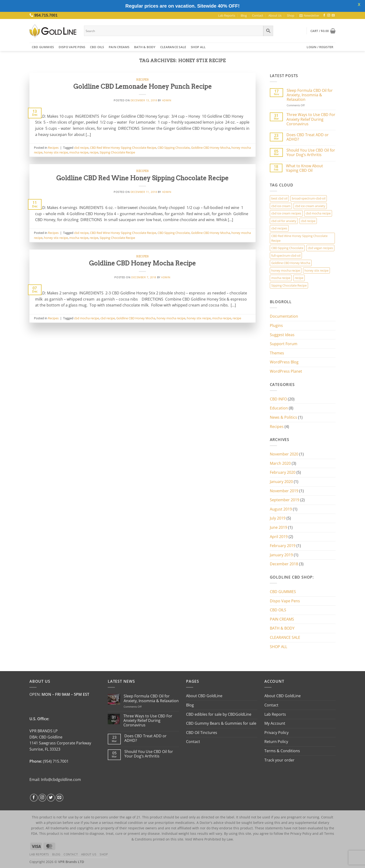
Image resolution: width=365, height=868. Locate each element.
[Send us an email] (333, 15)
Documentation (284, 316)
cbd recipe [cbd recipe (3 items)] (308, 221)
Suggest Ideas (282, 335)
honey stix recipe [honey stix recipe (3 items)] (316, 270)
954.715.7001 (46, 15)
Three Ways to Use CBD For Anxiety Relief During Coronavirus (311, 119)
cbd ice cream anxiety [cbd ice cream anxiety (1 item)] (310, 206)
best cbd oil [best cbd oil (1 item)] (279, 198)
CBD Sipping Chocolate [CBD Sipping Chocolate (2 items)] (287, 248)
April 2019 (279, 537)
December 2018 (284, 564)
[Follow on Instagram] (329, 15)
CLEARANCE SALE (173, 47)
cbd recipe (81, 148)
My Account (275, 723)
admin (167, 100)
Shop (291, 15)
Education (279, 408)
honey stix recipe (56, 152)
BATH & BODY (145, 47)
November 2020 (284, 454)
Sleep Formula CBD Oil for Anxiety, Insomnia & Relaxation (310, 95)
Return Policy (276, 742)
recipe (94, 152)
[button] (309, 15)
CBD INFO (278, 399)
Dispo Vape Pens (72, 47)
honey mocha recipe (171, 318)
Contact (258, 15)
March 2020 (280, 463)
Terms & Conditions (282, 751)
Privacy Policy (276, 733)
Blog (244, 15)
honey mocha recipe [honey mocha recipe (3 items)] (286, 270)
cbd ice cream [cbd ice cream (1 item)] (281, 206)
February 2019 (283, 546)
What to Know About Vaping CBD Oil (304, 168)
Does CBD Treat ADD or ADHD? (308, 137)
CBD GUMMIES (43, 47)
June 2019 (278, 527)
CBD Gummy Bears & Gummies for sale (221, 723)
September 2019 (285, 500)
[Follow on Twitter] (51, 798)
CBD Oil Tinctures (202, 733)
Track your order (279, 760)
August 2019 (281, 509)
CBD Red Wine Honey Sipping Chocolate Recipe (123, 148)
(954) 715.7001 (56, 761)
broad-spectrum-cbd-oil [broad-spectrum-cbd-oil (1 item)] (309, 198)
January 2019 (281, 555)
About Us (275, 15)
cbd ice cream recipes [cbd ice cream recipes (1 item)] (286, 213)
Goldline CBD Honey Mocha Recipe (142, 263)
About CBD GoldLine (204, 696)
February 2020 (283, 472)
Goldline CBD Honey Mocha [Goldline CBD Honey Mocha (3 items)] (291, 263)
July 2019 (278, 518)
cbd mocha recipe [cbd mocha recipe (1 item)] (318, 213)
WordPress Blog (284, 362)
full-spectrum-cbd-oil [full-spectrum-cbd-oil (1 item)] (286, 255)
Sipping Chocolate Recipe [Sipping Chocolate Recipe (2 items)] (289, 285)
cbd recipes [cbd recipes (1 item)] (279, 228)
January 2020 (281, 482)
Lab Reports (227, 15)
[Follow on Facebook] (324, 15)
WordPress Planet (286, 371)
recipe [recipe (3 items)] (299, 278)
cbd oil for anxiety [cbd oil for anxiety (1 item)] (284, 221)
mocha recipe (79, 152)
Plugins (276, 325)
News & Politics (283, 417)
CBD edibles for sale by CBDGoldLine (219, 714)
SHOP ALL (198, 47)
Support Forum (284, 344)
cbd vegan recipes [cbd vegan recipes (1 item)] (320, 248)
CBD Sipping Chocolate (174, 148)
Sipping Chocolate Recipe (117, 152)
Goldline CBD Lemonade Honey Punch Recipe (143, 86)
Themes (277, 353)
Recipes (142, 80)
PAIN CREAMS (119, 47)
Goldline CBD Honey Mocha (211, 148)
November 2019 (284, 491)
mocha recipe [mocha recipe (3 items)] (281, 278)
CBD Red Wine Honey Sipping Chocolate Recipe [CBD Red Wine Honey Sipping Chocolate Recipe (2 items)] (299, 238)
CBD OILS (97, 47)
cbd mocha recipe (87, 318)
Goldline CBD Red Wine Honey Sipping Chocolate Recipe (142, 178)
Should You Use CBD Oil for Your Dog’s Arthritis (311, 153)
